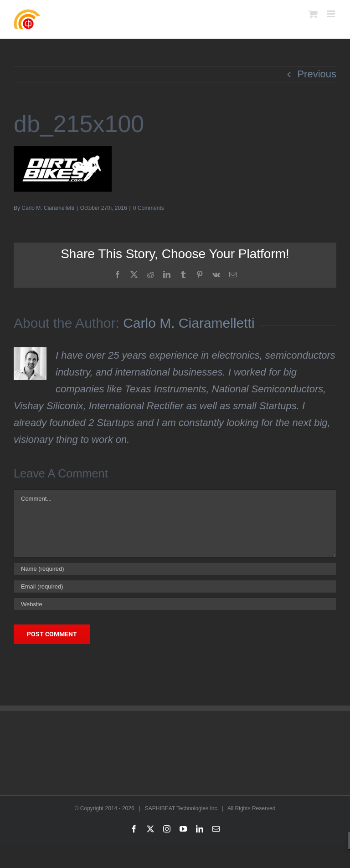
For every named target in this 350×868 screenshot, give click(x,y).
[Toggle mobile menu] (332, 14)
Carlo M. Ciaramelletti (48, 208)
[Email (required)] (175, 586)
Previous (317, 74)
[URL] (175, 604)
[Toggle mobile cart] (313, 14)
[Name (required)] (175, 569)
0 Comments (149, 208)
